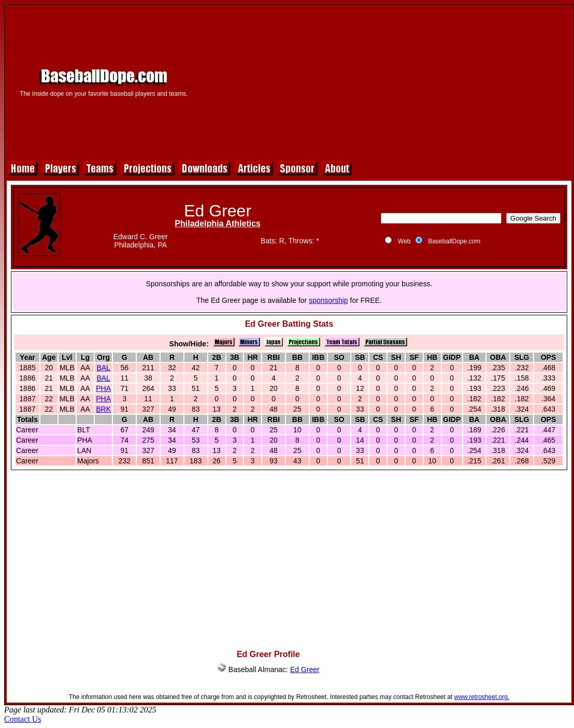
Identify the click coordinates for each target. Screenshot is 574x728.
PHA (103, 388)
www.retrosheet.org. (482, 697)
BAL (103, 368)
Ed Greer (305, 669)
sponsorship (328, 300)
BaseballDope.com (454, 241)
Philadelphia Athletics (218, 223)
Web (404, 241)
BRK (103, 409)
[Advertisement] (385, 81)
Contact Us (23, 719)
